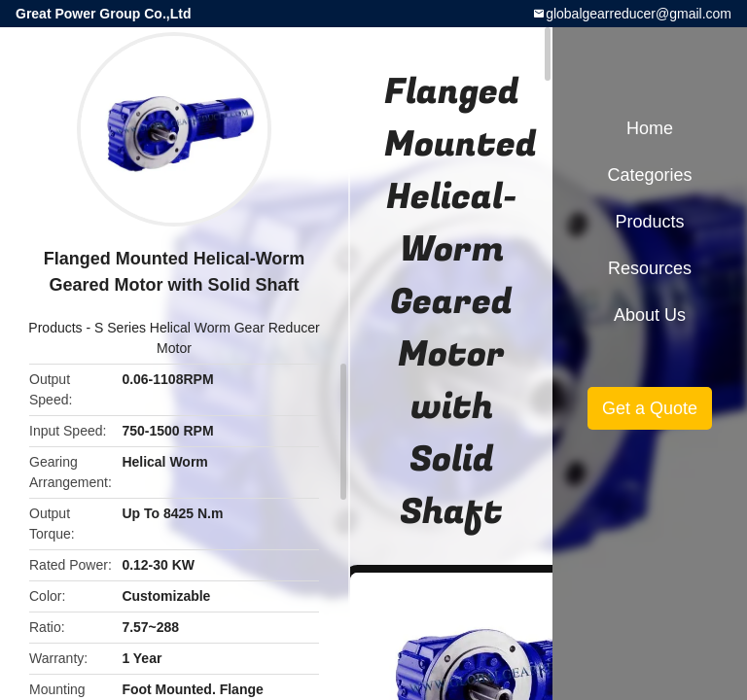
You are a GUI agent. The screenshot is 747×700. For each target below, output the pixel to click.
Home (650, 128)
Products (55, 328)
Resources (650, 268)
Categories (649, 175)
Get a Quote (650, 408)
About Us (650, 315)
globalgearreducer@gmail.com (639, 14)
